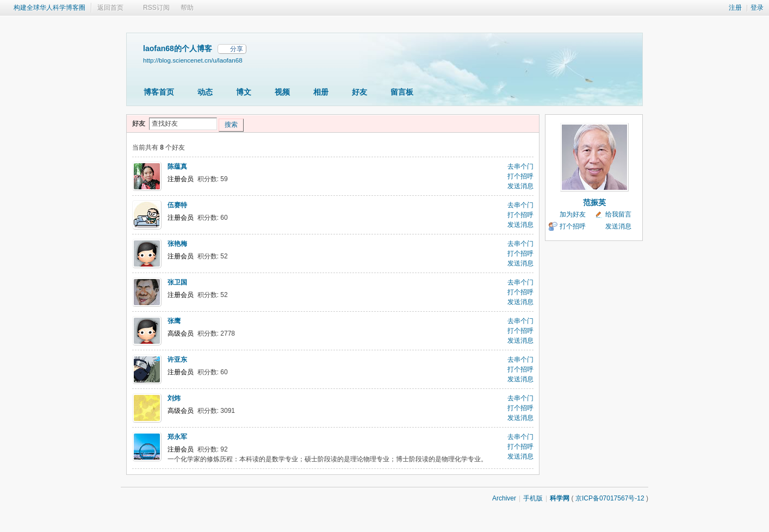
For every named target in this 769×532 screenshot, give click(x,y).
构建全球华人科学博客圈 (49, 8)
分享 (237, 49)
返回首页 (110, 8)
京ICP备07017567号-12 (610, 498)
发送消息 (520, 186)
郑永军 (177, 437)
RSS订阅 (156, 8)
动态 (205, 92)
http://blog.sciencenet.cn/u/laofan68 (193, 60)
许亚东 (177, 360)
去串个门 (520, 166)
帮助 (187, 8)
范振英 (594, 202)
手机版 (533, 498)
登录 (757, 8)
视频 (282, 92)
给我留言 (618, 214)
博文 (244, 92)
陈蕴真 (177, 166)
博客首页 (159, 92)
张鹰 (174, 321)
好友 (359, 92)
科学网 (560, 498)
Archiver (504, 498)
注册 (735, 8)
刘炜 (174, 398)
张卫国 (177, 282)
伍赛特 (177, 205)
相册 (321, 92)
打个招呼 (520, 176)
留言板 (402, 92)
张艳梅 (177, 244)
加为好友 (573, 214)
